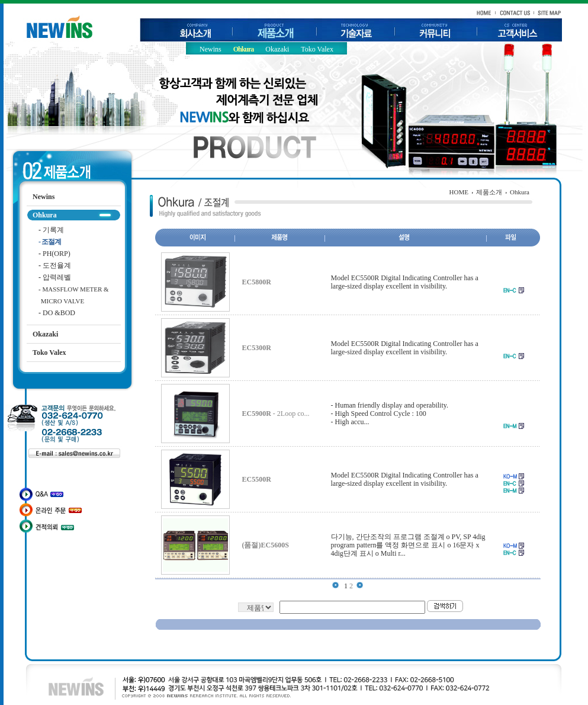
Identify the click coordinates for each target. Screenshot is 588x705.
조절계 (50, 242)
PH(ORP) (54, 254)
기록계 (51, 230)
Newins (211, 49)
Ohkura (244, 49)
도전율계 (55, 265)
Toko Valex (317, 49)
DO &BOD (57, 313)
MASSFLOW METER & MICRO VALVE (71, 290)
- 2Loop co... (276, 414)
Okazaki (277, 49)
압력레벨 (55, 277)
